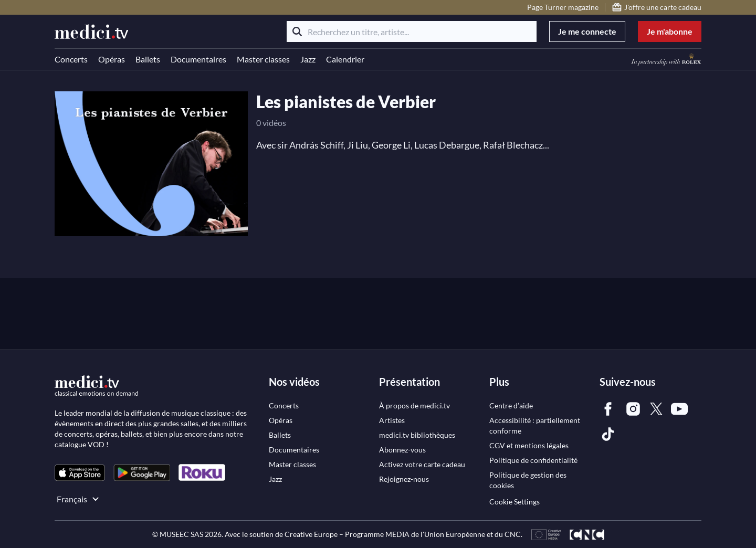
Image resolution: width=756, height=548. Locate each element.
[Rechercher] (297, 31)
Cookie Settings (514, 502)
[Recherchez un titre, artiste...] (412, 31)
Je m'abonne (670, 31)
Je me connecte (587, 31)
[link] (80, 473)
